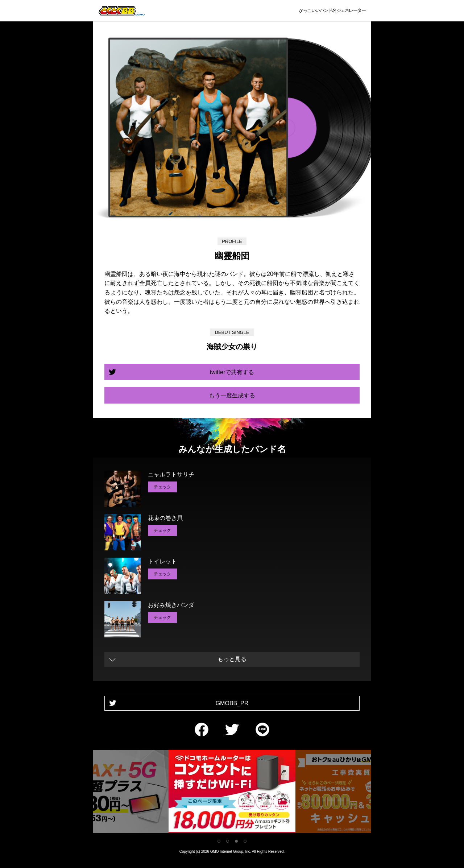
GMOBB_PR (232, 703)
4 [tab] (245, 841)
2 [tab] (228, 841)
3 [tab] (236, 841)
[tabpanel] (232, 793)
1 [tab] (219, 841)
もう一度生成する (232, 395)
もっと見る (232, 659)
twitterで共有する (232, 372)
